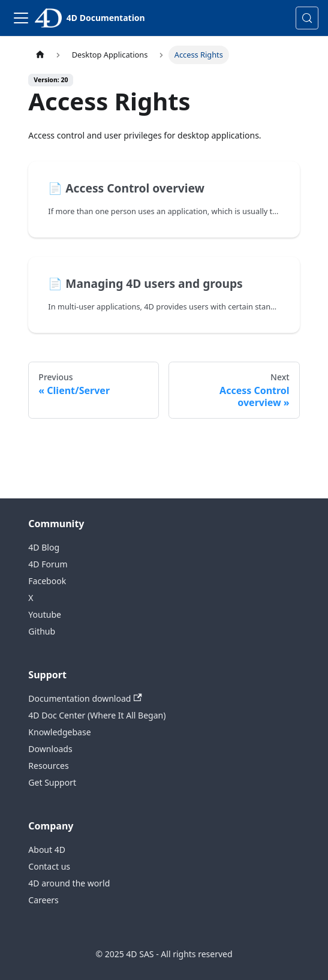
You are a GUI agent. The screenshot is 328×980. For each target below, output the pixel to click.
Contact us (49, 866)
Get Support (52, 782)
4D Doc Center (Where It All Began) (97, 715)
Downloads (50, 749)
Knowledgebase (59, 732)
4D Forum (48, 564)
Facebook (47, 581)
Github (42, 631)
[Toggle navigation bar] (21, 18)
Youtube (45, 614)
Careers (43, 900)
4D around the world (69, 883)
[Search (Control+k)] (307, 18)
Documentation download (85, 698)
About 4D (47, 850)
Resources (48, 766)
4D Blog (44, 547)
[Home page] (40, 55)
